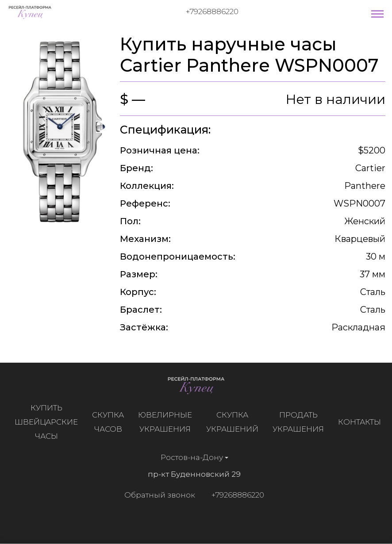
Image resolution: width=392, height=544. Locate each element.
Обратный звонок (157, 495)
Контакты (362, 422)
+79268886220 (212, 11)
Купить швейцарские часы (49, 422)
